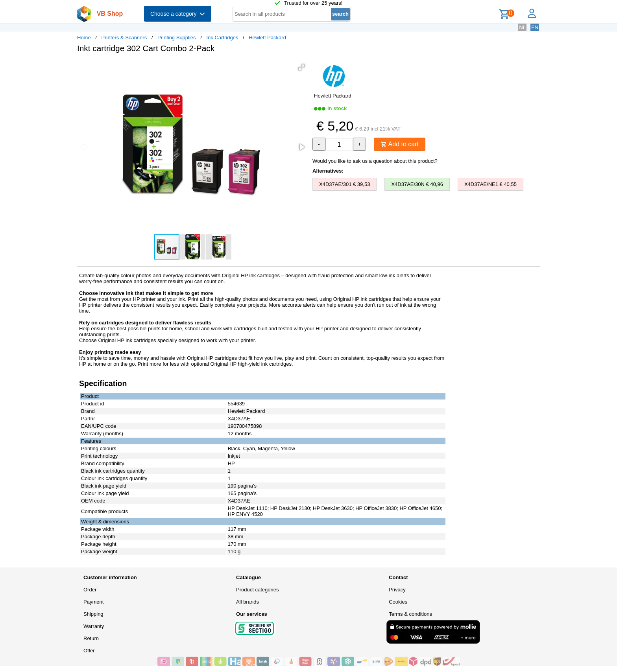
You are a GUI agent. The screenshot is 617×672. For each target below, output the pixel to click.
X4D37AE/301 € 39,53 (345, 184)
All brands (248, 602)
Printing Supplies (177, 38)
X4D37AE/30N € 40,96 (417, 184)
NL (522, 27)
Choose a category (178, 14)
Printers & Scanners (124, 38)
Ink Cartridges (222, 38)
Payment (93, 602)
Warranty (94, 626)
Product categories (257, 590)
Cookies (398, 602)
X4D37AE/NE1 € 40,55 (490, 184)
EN (535, 27)
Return (91, 638)
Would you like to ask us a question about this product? (375, 161)
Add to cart (400, 144)
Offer (89, 651)
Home (84, 38)
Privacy (397, 590)
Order (90, 590)
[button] (301, 67)
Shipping (93, 614)
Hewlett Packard (267, 38)
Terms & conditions (410, 614)
